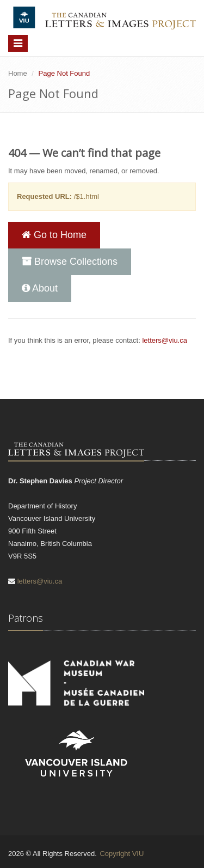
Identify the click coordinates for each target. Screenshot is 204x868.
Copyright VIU (122, 854)
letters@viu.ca (165, 340)
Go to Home (54, 235)
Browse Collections (70, 262)
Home (18, 73)
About (40, 288)
